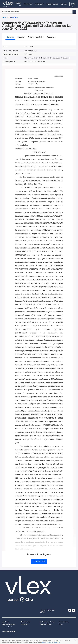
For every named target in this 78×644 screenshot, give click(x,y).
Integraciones (52, 4)
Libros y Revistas (64, 622)
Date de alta (73, 5)
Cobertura (40, 4)
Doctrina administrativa (47, 622)
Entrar (64, 4)
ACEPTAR (57, 642)
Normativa (24, 624)
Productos (28, 4)
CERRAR (75, 640)
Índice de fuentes (8, 627)
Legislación (6, 622)
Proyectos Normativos (9, 624)
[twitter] (70, 610)
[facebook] (73, 610)
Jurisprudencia (26, 622)
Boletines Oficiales (46, 624)
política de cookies (47, 642)
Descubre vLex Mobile (9, 631)
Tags (60, 624)
